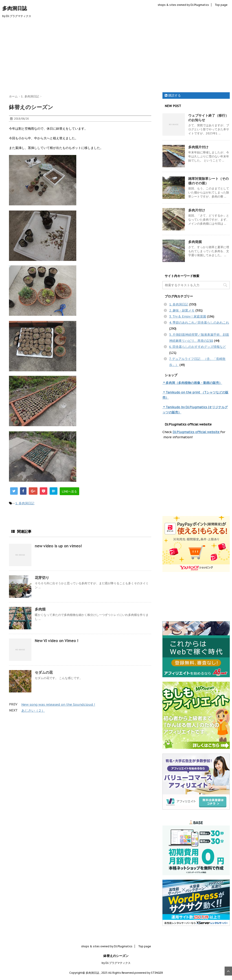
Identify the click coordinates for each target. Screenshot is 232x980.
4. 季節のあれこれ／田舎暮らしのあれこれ (199, 322)
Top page (221, 5)
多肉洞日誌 (15, 8)
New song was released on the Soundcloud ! (58, 704)
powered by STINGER (149, 973)
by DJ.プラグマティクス (116, 963)
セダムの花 (44, 672)
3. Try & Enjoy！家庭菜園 (188, 316)
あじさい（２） (33, 710)
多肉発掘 (195, 242)
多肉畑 (40, 609)
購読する (173, 95)
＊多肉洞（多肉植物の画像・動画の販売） (192, 383)
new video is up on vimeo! (58, 546)
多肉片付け (197, 210)
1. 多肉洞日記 (25, 503)
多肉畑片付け (198, 147)
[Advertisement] (116, 56)
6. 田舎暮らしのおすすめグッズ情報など (198, 347)
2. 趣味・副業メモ (182, 310)
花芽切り (42, 578)
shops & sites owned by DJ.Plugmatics (183, 5)
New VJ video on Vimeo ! (56, 641)
